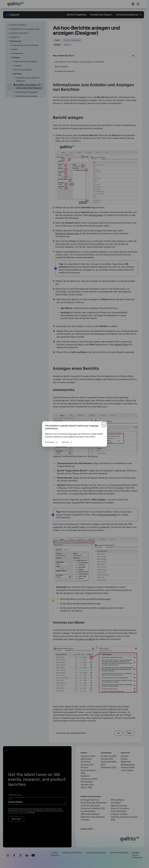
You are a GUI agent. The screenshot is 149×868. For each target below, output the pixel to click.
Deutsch (65, 442)
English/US (50, 442)
